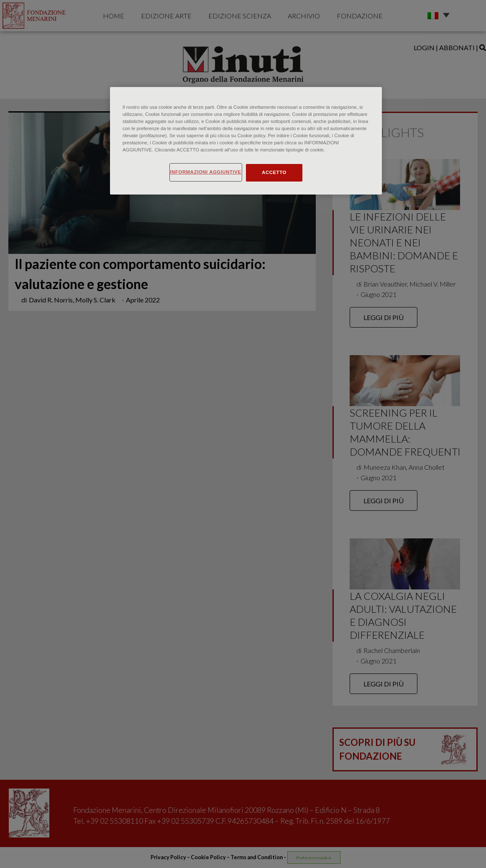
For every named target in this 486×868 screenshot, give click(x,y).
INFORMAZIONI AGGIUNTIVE (206, 172)
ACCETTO (274, 172)
